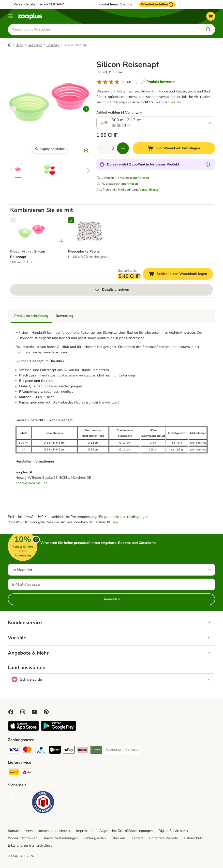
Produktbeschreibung (31, 316)
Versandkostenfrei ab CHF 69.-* (39, 4)
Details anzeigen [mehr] (112, 290)
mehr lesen (141, 178)
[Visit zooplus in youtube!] (34, 712)
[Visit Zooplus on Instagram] (23, 712)
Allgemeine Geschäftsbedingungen (126, 831)
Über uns (119, 838)
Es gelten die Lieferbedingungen (124, 517)
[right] (86, 109)
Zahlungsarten (95, 838)
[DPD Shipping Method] (28, 773)
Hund (19, 45)
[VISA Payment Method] (14, 751)
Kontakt (14, 831)
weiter (176, 102)
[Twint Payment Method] (55, 751)
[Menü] (11, 16)
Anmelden (112, 599)
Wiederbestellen (157, 4)
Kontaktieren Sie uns (115, 4)
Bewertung (64, 316)
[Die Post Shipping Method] (14, 773)
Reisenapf (53, 45)
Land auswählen (27, 668)
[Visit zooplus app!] (23, 730)
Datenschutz (193, 838)
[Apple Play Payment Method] (69, 751)
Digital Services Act (173, 831)
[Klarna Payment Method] (83, 751)
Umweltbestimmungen (60, 838)
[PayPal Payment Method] (41, 751)
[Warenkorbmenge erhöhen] (123, 149)
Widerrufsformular (22, 838)
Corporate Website (164, 838)
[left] (13, 109)
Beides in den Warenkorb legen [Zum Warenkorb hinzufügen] (181, 275)
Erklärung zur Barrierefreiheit (30, 846)
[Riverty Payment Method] (96, 751)
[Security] (19, 797)
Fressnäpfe (35, 45)
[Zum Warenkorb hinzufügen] (174, 149)
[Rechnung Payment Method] (113, 750)
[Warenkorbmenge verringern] (102, 149)
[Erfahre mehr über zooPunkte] (208, 165)
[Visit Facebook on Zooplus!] (11, 712)
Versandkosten (150, 190)
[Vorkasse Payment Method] (132, 750)
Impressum (85, 831)
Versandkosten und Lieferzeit (48, 831)
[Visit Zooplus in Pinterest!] (46, 712)
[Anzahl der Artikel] (113, 149)
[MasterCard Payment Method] (28, 751)
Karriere (137, 838)
